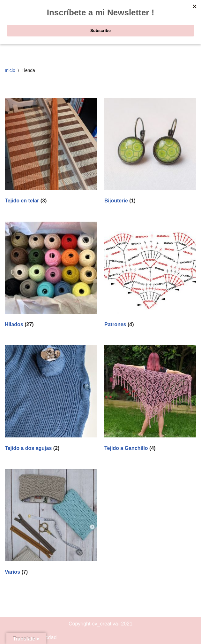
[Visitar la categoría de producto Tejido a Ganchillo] (150, 400)
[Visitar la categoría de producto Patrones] (150, 276)
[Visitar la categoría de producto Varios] (51, 523)
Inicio (10, 70)
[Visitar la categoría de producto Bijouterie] (150, 152)
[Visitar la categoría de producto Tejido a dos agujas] (51, 400)
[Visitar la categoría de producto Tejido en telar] (51, 152)
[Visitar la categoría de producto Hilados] (51, 276)
